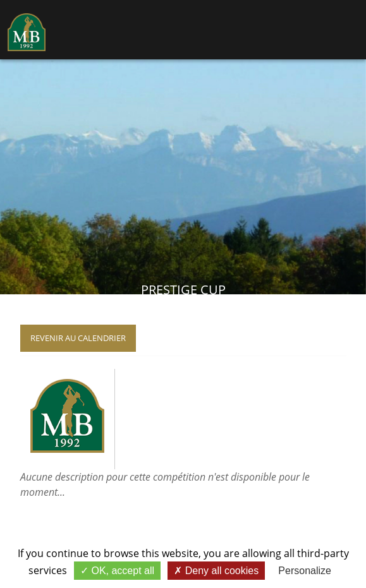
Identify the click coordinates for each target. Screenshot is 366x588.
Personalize (305, 571)
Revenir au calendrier (78, 338)
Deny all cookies (216, 571)
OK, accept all (117, 571)
